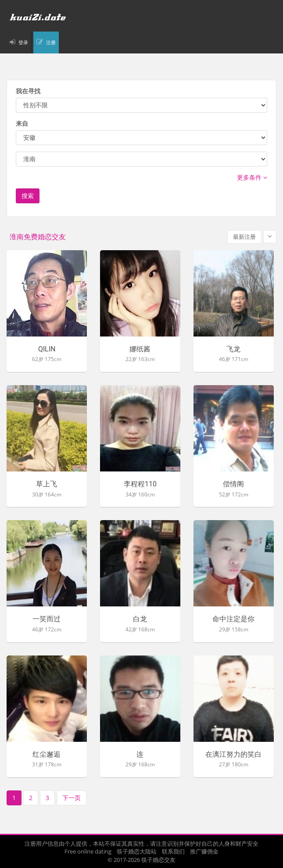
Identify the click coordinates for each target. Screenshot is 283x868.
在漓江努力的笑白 (233, 755)
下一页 (72, 798)
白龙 (140, 619)
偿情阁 (233, 484)
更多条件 (252, 177)
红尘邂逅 (47, 755)
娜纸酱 (140, 349)
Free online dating (88, 851)
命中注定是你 (233, 619)
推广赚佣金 (204, 851)
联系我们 (173, 851)
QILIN (47, 349)
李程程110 (140, 484)
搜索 (28, 196)
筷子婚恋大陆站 (137, 851)
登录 (23, 42)
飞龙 (233, 349)
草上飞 (47, 484)
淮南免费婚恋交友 (38, 237)
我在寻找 (28, 91)
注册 (51, 42)
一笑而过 (47, 619)
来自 (22, 123)
